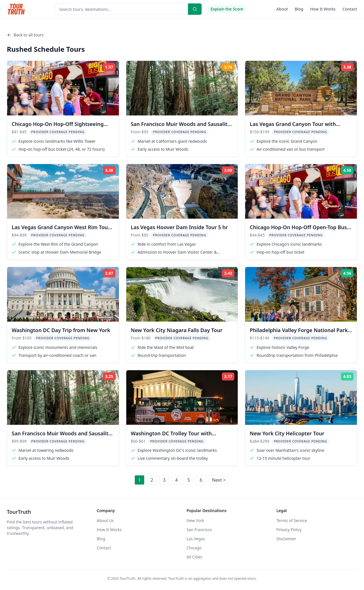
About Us (105, 520)
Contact (350, 9)
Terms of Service (292, 520)
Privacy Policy (289, 530)
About (282, 9)
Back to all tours (25, 35)
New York (195, 520)
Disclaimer (286, 539)
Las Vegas (196, 539)
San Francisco (199, 530)
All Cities (195, 557)
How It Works (323, 9)
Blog (299, 9)
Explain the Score (227, 9)
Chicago (194, 548)
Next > (219, 480)
